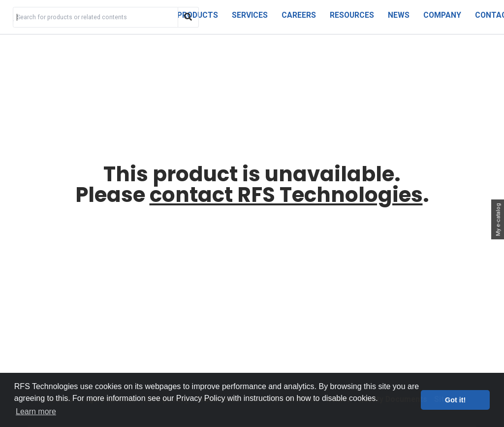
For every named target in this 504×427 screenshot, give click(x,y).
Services (250, 15)
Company (442, 15)
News (399, 15)
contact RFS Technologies (286, 195)
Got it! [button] (455, 400)
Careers (299, 15)
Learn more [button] (36, 411)
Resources (352, 15)
